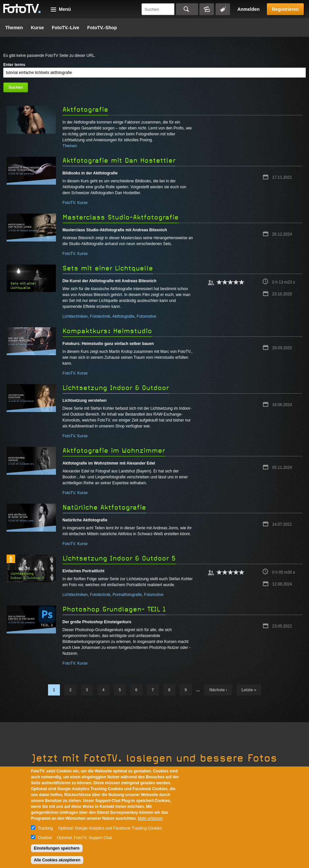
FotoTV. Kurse (75, 203)
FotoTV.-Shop (102, 28)
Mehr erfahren (150, 818)
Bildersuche (207, 9)
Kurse (38, 28)
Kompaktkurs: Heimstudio (107, 331)
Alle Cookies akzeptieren (57, 860)
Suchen (187, 9)
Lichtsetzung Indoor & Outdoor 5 (119, 558)
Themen (14, 28)
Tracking (45, 828)
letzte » (249, 690)
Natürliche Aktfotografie (104, 507)
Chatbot (45, 838)
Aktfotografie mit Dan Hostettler (119, 160)
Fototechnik (100, 316)
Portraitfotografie (127, 595)
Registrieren (285, 9)
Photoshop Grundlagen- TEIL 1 (114, 609)
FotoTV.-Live (65, 28)
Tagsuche (223, 9)
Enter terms (14, 65)
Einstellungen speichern (57, 848)
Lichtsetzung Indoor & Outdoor (116, 388)
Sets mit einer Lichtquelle (108, 268)
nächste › (218, 690)
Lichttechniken (75, 316)
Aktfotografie (85, 110)
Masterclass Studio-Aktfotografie (121, 217)
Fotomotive (146, 316)
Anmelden (248, 9)
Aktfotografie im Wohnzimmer (114, 451)
